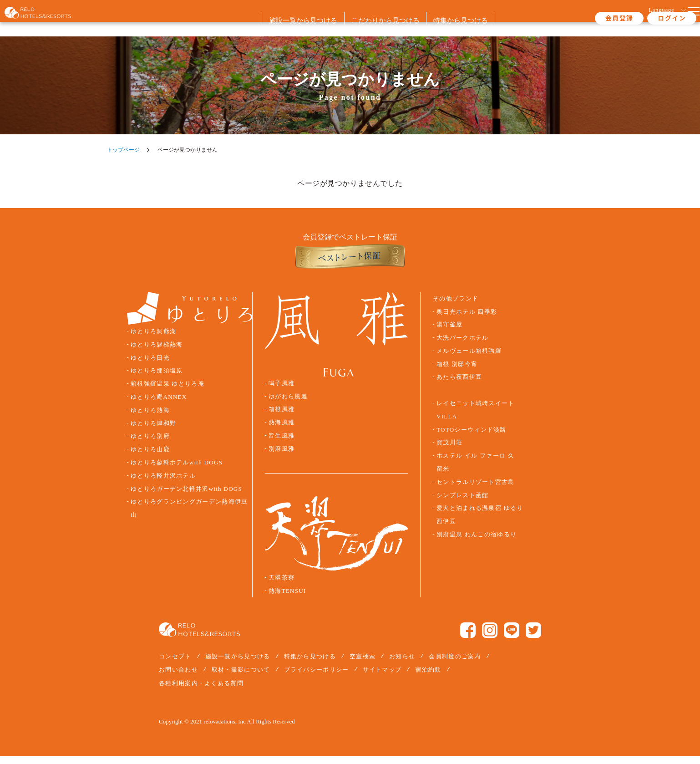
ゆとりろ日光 (150, 366)
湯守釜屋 (449, 332)
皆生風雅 (282, 443)
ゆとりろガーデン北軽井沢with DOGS (186, 496)
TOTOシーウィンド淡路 (471, 437)
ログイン (637, 18)
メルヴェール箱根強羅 (469, 359)
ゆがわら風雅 (288, 404)
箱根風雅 (282, 417)
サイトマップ (382, 677)
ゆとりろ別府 (150, 444)
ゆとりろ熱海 (150, 418)
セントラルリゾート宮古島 (475, 490)
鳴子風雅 (282, 391)
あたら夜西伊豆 (459, 385)
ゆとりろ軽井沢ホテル (163, 484)
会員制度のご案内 (455, 664)
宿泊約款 (428, 677)
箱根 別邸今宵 (457, 372)
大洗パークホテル (462, 346)
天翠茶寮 (282, 586)
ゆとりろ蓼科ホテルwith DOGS (176, 470)
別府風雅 (282, 457)
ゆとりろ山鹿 (150, 457)
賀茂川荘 (449, 450)
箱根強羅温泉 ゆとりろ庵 (167, 392)
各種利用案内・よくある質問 (201, 690)
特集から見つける (310, 664)
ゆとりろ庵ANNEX (159, 405)
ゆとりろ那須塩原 (157, 378)
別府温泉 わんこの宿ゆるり (477, 542)
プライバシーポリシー (317, 677)
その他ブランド (456, 306)
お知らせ (402, 664)
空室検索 (363, 664)
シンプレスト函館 (462, 503)
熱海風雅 (282, 430)
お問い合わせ (178, 677)
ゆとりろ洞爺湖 (153, 339)
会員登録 (584, 18)
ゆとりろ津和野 (153, 431)
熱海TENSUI (287, 599)
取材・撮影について (241, 677)
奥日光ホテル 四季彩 (467, 319)
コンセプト (175, 664)
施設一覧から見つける (238, 664)
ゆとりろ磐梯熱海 (157, 352)
